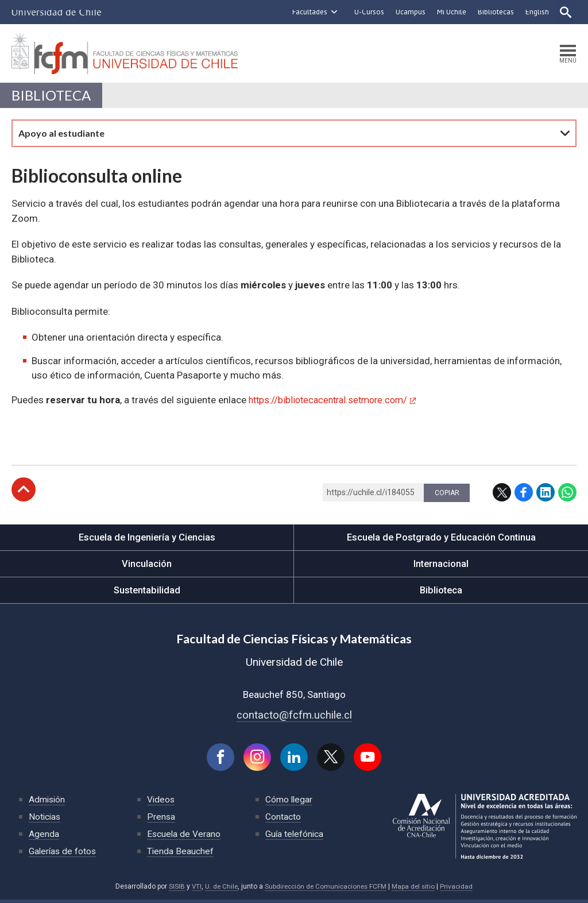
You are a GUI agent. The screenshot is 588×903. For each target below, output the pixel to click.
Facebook (524, 495)
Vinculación (147, 566)
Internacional (441, 566)
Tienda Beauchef (181, 854)
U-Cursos (368, 12)
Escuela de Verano (184, 837)
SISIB (173, 890)
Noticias (45, 820)
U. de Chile (219, 890)
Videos (161, 803)
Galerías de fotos (63, 854)
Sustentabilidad (147, 593)
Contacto (283, 820)
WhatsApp (567, 495)
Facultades (309, 12)
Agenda (44, 837)
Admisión (48, 803)
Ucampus (409, 12)
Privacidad (459, 890)
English (536, 12)
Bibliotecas (495, 12)
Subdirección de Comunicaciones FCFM (326, 890)
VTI (194, 890)
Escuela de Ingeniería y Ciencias (147, 540)
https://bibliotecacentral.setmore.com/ (333, 402)
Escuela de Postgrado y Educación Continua (441, 540)
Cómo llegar (289, 803)
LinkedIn (546, 495)
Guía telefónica (295, 837)
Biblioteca (53, 97)
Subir (24, 492)
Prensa (161, 820)
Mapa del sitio (416, 890)
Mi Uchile (450, 12)
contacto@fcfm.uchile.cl (294, 717)
